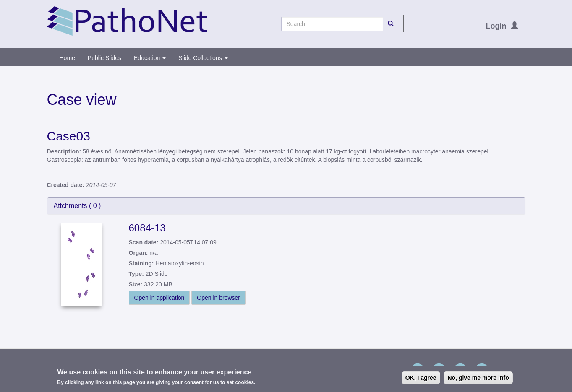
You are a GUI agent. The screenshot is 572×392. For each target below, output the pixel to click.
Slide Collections (203, 58)
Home (67, 58)
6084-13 (147, 228)
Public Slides (104, 58)
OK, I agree (421, 378)
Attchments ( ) (77, 206)
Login (496, 26)
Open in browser (218, 298)
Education (150, 58)
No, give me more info (478, 378)
